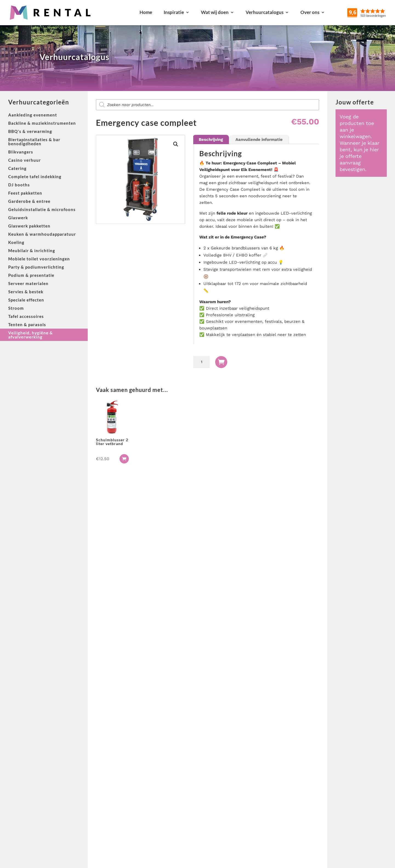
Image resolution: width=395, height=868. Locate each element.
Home (146, 12)
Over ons (310, 12)
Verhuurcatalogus (265, 12)
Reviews (380, 12)
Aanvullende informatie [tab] (259, 140)
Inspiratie (174, 12)
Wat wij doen (215, 12)
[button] (176, 144)
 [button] (124, 459)
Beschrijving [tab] (211, 140)
